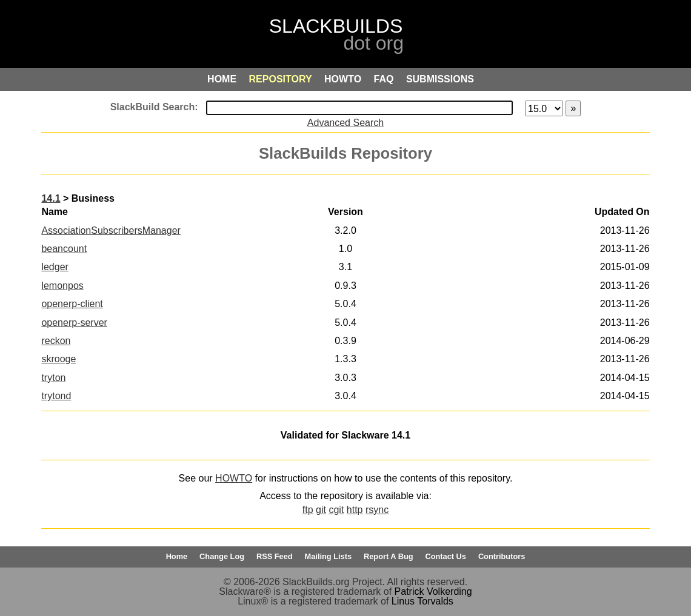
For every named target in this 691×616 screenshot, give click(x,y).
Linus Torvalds (422, 601)
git (321, 510)
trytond (56, 396)
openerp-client (72, 304)
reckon (56, 341)
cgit (336, 510)
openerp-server (74, 323)
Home (177, 556)
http (355, 510)
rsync (377, 510)
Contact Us (446, 556)
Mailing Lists (329, 556)
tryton (53, 378)
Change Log (222, 556)
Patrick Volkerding (433, 591)
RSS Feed (275, 556)
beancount (64, 249)
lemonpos (62, 286)
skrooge (58, 359)
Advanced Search (345, 123)
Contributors (502, 556)
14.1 (51, 198)
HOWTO (234, 478)
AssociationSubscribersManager (111, 230)
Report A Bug (389, 556)
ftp (308, 510)
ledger (55, 267)
